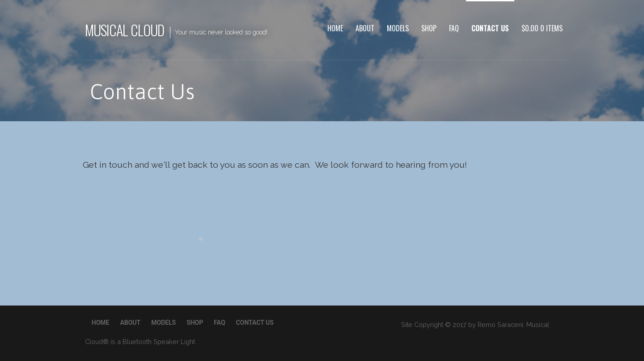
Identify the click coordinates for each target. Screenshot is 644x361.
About (365, 28)
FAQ (454, 28)
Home (335, 28)
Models (398, 28)
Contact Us (490, 28)
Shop (429, 28)
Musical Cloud (125, 30)
